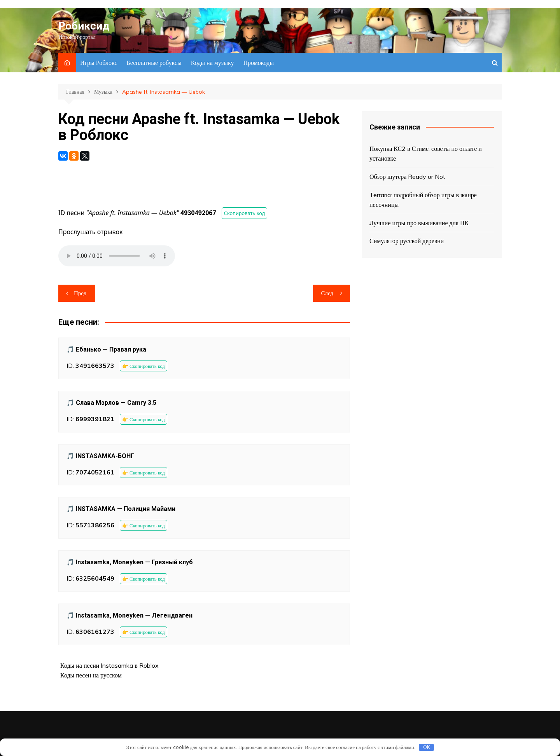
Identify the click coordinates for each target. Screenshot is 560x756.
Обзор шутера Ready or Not (407, 177)
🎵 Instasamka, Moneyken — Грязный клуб (130, 562)
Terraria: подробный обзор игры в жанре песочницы (423, 200)
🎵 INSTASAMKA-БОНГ (100, 456)
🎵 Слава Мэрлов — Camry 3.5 (111, 403)
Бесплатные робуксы (154, 63)
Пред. (81, 293)
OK (427, 747)
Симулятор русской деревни (407, 241)
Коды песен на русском (91, 675)
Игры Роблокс (99, 63)
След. (328, 293)
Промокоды (258, 63)
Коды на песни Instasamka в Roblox (109, 665)
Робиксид (84, 26)
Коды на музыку (213, 63)
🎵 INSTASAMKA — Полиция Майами (121, 509)
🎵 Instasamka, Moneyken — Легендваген (129, 615)
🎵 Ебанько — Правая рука (106, 349)
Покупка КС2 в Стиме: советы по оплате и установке (426, 154)
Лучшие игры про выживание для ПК (419, 223)
